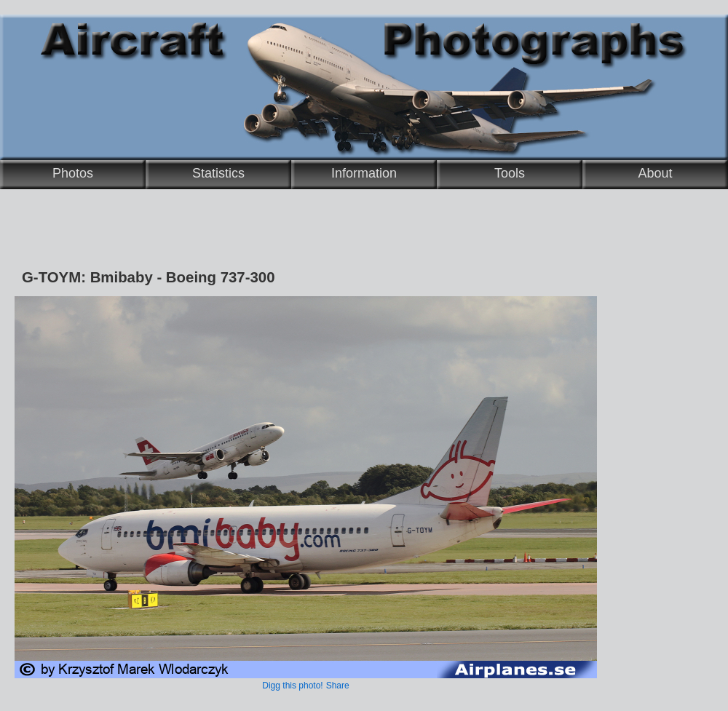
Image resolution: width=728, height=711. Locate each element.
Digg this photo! (292, 686)
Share (338, 686)
